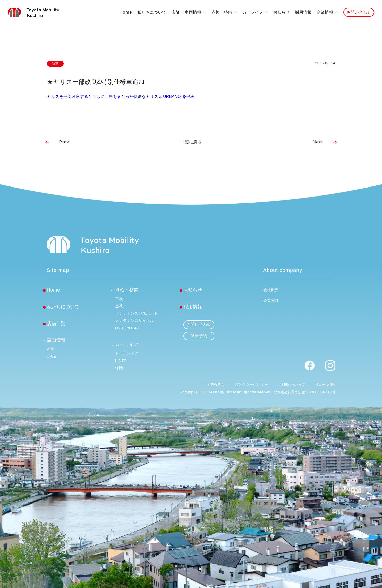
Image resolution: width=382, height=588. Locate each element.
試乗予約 (199, 336)
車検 (119, 299)
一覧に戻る (191, 142)
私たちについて (152, 12)
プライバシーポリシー (251, 384)
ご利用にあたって (292, 384)
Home (126, 12)
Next (318, 142)
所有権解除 (216, 384)
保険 (119, 368)
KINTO (121, 360)
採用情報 (303, 12)
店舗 (175, 12)
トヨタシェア (127, 353)
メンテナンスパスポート (136, 313)
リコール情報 (325, 384)
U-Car (52, 356)
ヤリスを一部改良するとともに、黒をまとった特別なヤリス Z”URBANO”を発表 (121, 96)
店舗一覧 (56, 323)
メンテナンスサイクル (134, 321)
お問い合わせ (359, 12)
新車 (51, 349)
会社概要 (271, 290)
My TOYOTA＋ (128, 328)
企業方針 (271, 300)
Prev (64, 142)
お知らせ (282, 12)
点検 (119, 306)
